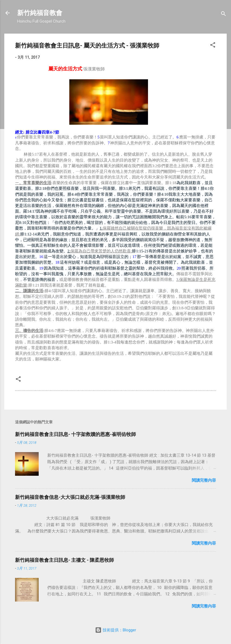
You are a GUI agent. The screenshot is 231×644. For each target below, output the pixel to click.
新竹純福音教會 (40, 13)
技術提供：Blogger (116, 630)
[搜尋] (223, 15)
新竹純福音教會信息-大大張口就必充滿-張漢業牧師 (70, 497)
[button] (213, 46)
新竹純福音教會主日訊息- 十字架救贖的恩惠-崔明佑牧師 (75, 434)
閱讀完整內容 (204, 480)
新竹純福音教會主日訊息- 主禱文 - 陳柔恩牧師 (64, 560)
